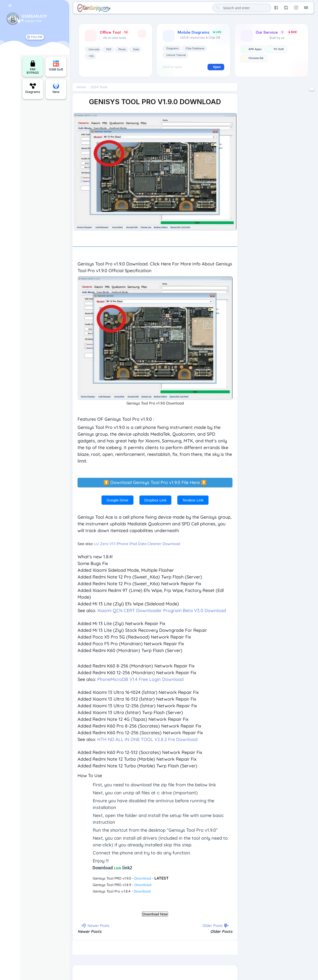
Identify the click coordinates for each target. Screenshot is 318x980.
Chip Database (195, 48)
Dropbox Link (155, 500)
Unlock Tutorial (176, 55)
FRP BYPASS (33, 67)
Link (118, 868)
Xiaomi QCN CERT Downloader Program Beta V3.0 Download (162, 611)
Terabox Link (193, 500)
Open (217, 67)
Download (143, 878)
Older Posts (221, 931)
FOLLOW (37, 37)
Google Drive (117, 500)
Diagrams (33, 88)
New (56, 88)
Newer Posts (90, 931)
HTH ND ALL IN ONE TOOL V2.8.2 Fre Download (147, 739)
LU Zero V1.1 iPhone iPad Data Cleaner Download (137, 544)
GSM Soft (56, 66)
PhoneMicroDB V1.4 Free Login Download (140, 679)
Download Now (155, 914)
